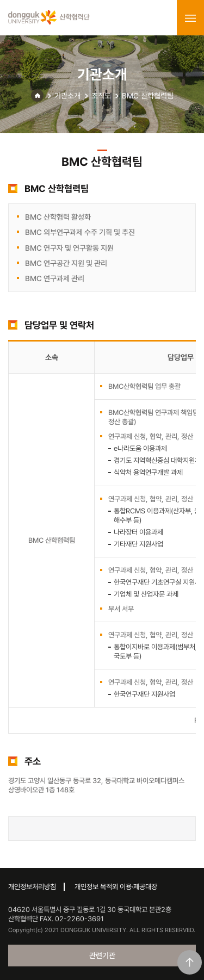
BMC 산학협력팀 (148, 96)
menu (190, 18)
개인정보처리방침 (32, 887)
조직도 (101, 96)
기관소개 (67, 96)
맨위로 (190, 962)
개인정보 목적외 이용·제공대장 (116, 887)
